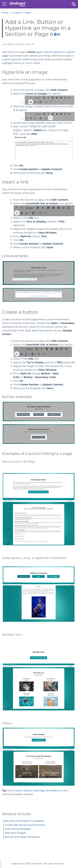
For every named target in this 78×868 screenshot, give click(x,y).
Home (5, 13)
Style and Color (34, 330)
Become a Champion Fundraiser (24, 821)
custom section (53, 52)
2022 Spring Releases (18, 829)
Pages (28, 13)
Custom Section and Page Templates (36, 791)
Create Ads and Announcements (25, 825)
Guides (17, 13)
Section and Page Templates (22, 837)
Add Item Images (15, 833)
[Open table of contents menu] (5, 4)
